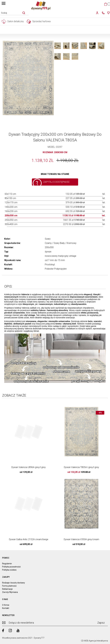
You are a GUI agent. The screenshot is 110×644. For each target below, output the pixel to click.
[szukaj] (24, 13)
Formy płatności (9, 586)
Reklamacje (7, 589)
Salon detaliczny (13, 21)
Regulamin (7, 564)
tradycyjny (63, 256)
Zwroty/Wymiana (10, 592)
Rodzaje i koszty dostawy (14, 583)
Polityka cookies (9, 570)
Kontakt (6, 608)
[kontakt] (103, 13)
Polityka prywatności (11, 567)
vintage (73, 256)
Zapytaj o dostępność (56, 182)
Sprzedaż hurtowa (39, 21)
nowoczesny (51, 256)
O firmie (6, 605)
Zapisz (101, 623)
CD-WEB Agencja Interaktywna (94, 641)
